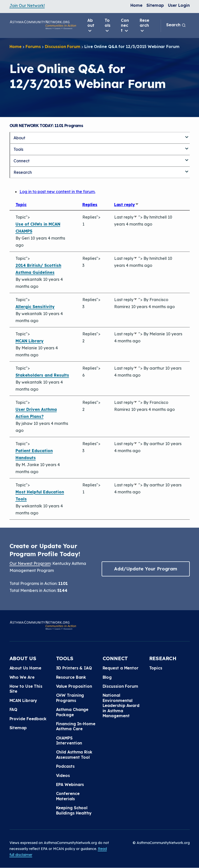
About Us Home (26, 668)
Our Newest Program (30, 563)
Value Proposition (74, 686)
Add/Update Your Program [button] (146, 569)
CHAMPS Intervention (69, 740)
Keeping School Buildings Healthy (74, 810)
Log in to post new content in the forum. (57, 192)
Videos (63, 775)
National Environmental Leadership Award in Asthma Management (121, 705)
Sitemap (155, 5)
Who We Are (22, 677)
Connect (125, 26)
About (91, 26)
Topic (21, 205)
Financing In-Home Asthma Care (76, 726)
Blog (107, 677)
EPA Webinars (70, 784)
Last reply (127, 205)
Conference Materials (68, 796)
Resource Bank (71, 677)
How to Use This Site (26, 689)
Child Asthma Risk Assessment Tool (74, 754)
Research (144, 26)
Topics (156, 668)
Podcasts (65, 766)
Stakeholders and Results (42, 375)
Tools (108, 26)
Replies (90, 205)
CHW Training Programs (70, 698)
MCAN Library (30, 341)
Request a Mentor (121, 668)
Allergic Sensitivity (35, 307)
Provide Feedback (28, 719)
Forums (33, 47)
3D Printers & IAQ (74, 668)
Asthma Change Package (72, 712)
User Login (179, 5)
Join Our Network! (27, 6)
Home (137, 5)
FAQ (14, 709)
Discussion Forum (63, 47)
